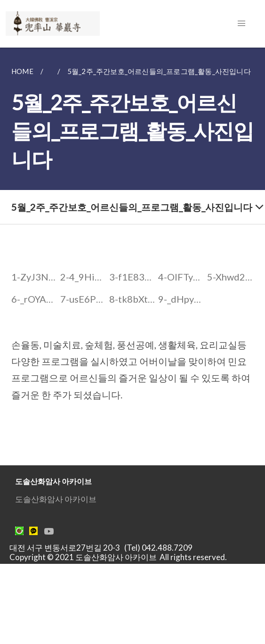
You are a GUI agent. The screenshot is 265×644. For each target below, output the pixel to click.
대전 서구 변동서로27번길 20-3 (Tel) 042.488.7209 (104, 548)
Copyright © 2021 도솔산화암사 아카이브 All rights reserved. (118, 557)
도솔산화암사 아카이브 (56, 499)
